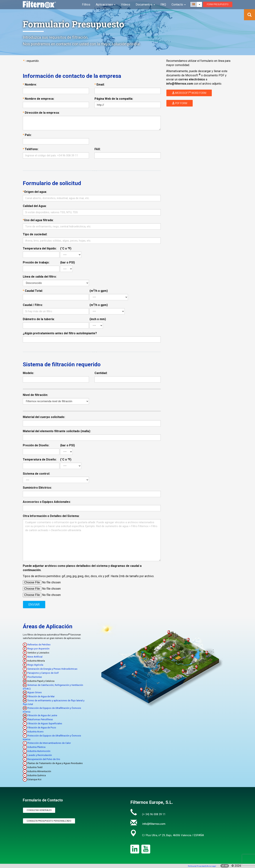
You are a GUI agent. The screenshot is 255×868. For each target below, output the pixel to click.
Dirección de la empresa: (41, 113)
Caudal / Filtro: (33, 305)
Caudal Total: (33, 291)
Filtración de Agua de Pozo (42, 728)
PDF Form (180, 103)
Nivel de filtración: (35, 395)
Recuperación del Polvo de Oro (44, 759)
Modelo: (28, 373)
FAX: (98, 149)
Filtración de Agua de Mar (41, 696)
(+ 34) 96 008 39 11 (154, 814)
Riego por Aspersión (38, 649)
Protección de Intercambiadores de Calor (49, 743)
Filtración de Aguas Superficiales (45, 723)
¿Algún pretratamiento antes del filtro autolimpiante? (60, 333)
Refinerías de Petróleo (39, 645)
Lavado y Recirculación (40, 755)
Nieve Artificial (35, 657)
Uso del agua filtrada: (38, 220)
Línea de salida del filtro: (40, 277)
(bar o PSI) (67, 262)
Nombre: (30, 85)
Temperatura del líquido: (40, 248)
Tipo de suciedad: (35, 234)
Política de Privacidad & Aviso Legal (202, 866)
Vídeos (126, 5)
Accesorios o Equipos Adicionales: (47, 502)
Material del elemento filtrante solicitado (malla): (57, 431)
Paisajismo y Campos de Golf (43, 673)
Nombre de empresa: (39, 99)
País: (27, 135)
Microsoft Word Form (189, 93)
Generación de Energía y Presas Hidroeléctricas (52, 669)
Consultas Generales (39, 810)
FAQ (164, 5)
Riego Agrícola (35, 665)
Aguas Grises (35, 692)
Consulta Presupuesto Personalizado (49, 821)
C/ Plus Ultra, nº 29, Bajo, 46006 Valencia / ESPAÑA (173, 835)
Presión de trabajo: (36, 262)
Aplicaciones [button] (107, 5)
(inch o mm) (98, 319)
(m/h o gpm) (99, 291)
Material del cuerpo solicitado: (44, 417)
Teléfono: (31, 149)
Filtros (87, 5)
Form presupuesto (218, 4)
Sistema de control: (36, 474)
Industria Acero (35, 732)
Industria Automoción (39, 751)
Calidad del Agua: (35, 206)
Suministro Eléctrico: (37, 488)
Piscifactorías (35, 677)
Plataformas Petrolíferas (40, 719)
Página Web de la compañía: (114, 99)
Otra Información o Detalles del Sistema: (51, 516)
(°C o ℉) (66, 248)
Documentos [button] (146, 5)
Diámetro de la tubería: (39, 319)
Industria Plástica (36, 747)
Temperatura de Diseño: (40, 459)
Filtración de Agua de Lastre (42, 715)
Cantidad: (101, 373)
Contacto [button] (179, 5)
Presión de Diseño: (36, 445)
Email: (100, 85)
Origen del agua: (35, 192)
